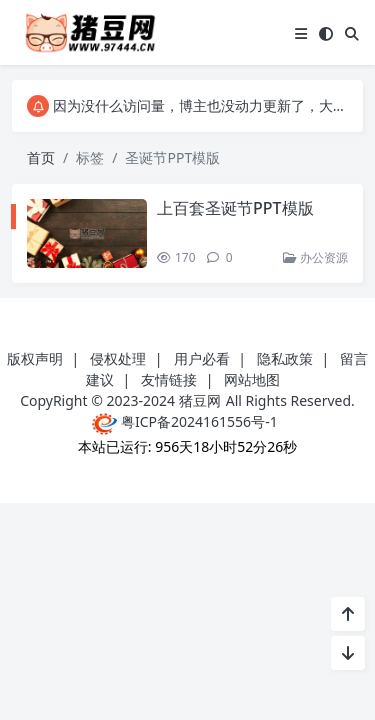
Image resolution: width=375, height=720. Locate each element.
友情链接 (169, 379)
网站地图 (252, 379)
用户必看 (202, 358)
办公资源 (315, 257)
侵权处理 (118, 358)
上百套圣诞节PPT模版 (235, 208)
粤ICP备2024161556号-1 (184, 421)
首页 (41, 157)
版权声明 (35, 358)
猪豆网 (200, 400)
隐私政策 (285, 358)
